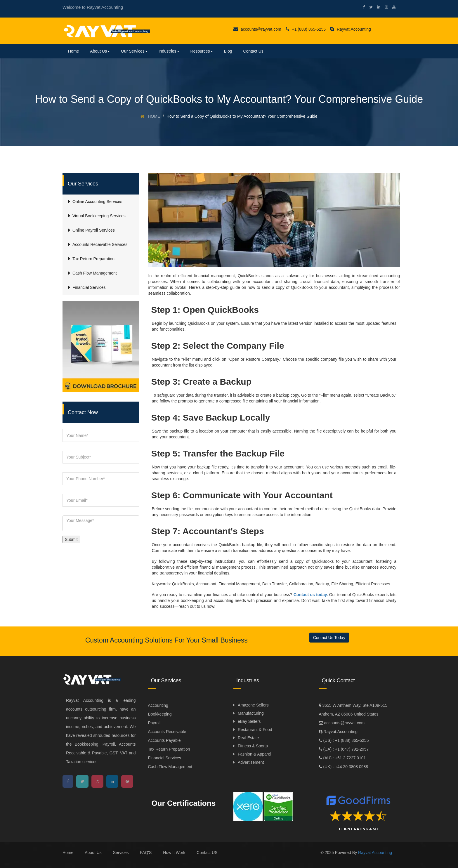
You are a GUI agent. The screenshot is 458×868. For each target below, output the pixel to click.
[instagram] (384, 7)
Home (73, 51)
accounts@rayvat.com (257, 29)
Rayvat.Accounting (351, 29)
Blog (228, 51)
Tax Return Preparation (169, 749)
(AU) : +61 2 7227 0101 (344, 758)
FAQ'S (146, 853)
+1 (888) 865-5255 (306, 29)
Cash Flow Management (170, 767)
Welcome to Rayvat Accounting (93, 7)
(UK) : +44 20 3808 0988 (345, 767)
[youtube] (392, 7)
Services (121, 853)
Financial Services (165, 758)
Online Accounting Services (97, 202)
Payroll (154, 723)
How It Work (174, 853)
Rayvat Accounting (375, 853)
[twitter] (369, 7)
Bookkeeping (160, 714)
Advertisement (251, 762)
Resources (202, 51)
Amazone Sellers (253, 705)
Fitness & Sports (253, 746)
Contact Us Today (329, 638)
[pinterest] (127, 781)
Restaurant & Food (255, 730)
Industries (169, 51)
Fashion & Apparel (254, 754)
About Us (100, 51)
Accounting (158, 705)
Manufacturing (251, 713)
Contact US (207, 853)
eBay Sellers (249, 721)
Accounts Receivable (167, 732)
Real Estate (248, 738)
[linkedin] (377, 7)
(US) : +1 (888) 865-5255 (346, 740)
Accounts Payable (164, 740)
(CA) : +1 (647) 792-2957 (346, 749)
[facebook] (362, 7)
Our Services (134, 51)
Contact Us (253, 51)
